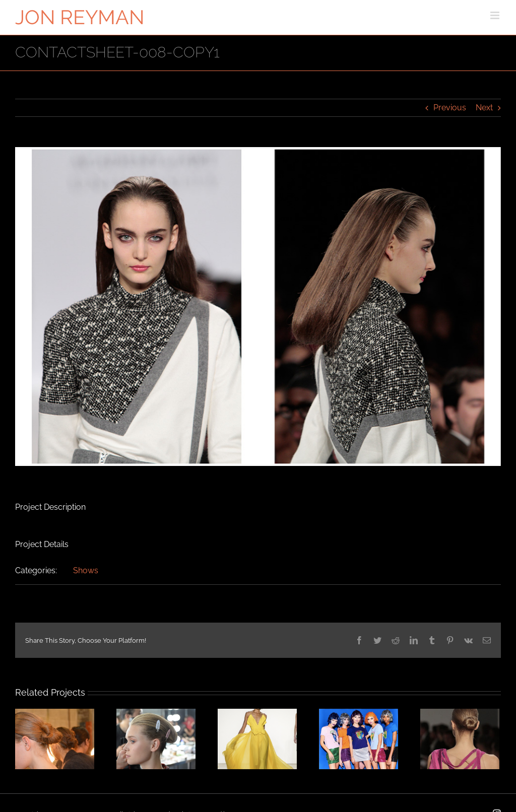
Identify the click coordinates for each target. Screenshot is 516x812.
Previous (450, 108)
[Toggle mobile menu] (496, 15)
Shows (86, 570)
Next (484, 108)
